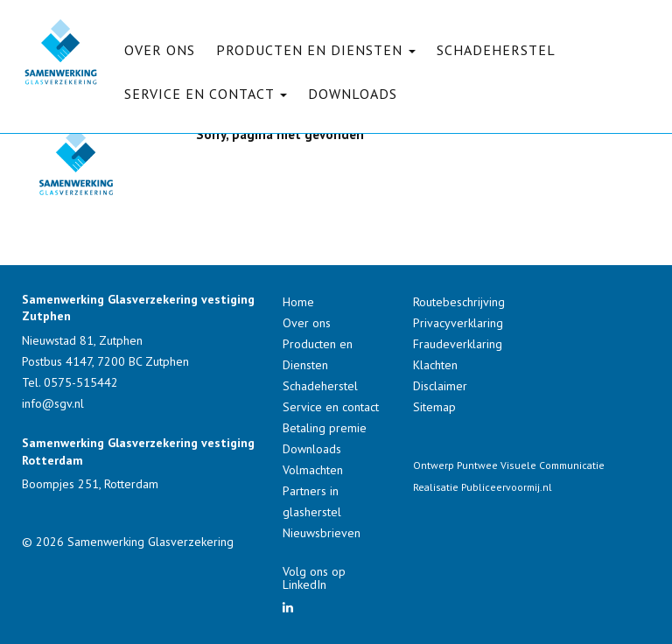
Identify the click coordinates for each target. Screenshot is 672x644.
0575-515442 (81, 382)
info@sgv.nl (53, 403)
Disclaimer (440, 386)
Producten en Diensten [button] (316, 50)
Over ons (160, 50)
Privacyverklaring (458, 323)
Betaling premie (325, 428)
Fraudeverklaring (458, 344)
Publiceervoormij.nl (507, 487)
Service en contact (331, 407)
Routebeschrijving (459, 302)
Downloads (353, 94)
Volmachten (313, 470)
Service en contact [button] (206, 94)
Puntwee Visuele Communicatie (531, 465)
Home (298, 302)
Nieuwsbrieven (322, 533)
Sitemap (434, 407)
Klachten (435, 365)
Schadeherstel (496, 50)
